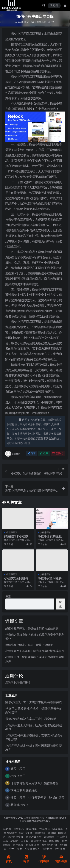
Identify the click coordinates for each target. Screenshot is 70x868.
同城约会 (40, 833)
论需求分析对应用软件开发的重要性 (34, 783)
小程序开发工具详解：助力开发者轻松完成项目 (35, 651)
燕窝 (12, 849)
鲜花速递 (57, 829)
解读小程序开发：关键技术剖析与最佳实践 (32, 628)
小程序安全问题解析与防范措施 (51, 580)
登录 (54, 6)
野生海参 (18, 845)
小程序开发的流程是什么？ (51, 538)
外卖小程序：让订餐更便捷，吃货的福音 (37, 798)
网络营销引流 (49, 845)
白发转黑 (47, 849)
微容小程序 (18, 769)
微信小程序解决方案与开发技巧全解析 (29, 645)
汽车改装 (45, 829)
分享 (32, 453)
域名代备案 (26, 833)
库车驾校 (54, 841)
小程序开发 (40, 22)
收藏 (44, 453)
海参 (19, 849)
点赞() (58, 453)
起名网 (7, 829)
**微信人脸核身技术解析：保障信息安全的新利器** (34, 710)
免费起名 (19, 829)
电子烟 (25, 841)
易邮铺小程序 (19, 805)
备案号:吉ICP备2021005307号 (35, 821)
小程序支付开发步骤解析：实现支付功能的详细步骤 (34, 737)
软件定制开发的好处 (24, 790)
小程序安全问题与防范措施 (18, 580)
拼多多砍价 (32, 845)
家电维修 (32, 829)
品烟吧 (14, 841)
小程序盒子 (18, 776)
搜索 (8, 596)
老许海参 (49, 837)
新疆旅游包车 (39, 841)
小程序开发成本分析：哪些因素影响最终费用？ (34, 747)
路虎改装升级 (34, 837)
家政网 (52, 833)
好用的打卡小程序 (16, 536)
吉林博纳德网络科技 (34, 818)
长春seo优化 (32, 849)
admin (13, 454)
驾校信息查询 (15, 837)
